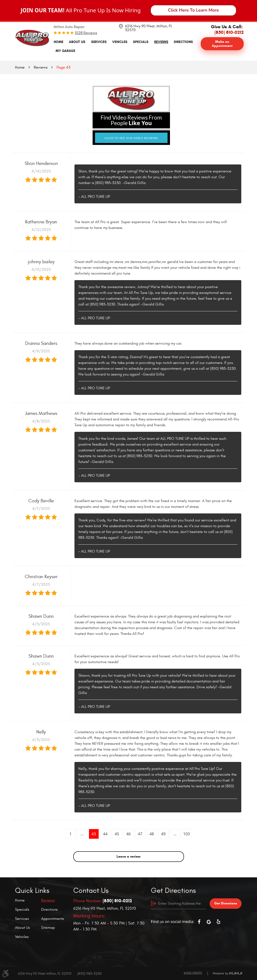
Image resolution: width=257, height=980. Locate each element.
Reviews (161, 42)
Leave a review (128, 856)
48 (152, 834)
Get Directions (226, 903)
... (82, 834)
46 (128, 834)
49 (163, 834)
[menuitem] (59, 42)
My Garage (65, 51)
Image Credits (193, 973)
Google (209, 922)
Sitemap (48, 928)
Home (59, 42)
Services (99, 42)
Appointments (52, 919)
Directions (183, 42)
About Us (77, 42)
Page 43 (63, 67)
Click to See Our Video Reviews (131, 138)
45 (117, 834)
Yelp (218, 922)
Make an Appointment (222, 44)
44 (105, 834)
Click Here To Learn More (194, 10)
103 (187, 834)
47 (140, 834)
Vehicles (120, 42)
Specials (141, 42)
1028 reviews (86, 33)
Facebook (199, 922)
